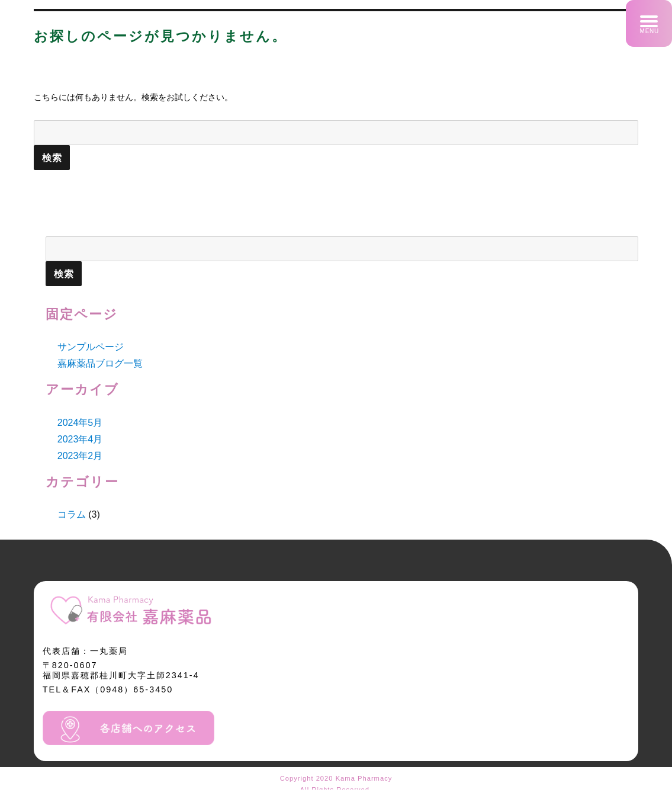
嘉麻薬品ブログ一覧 (100, 363)
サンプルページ (91, 347)
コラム (72, 514)
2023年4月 (80, 439)
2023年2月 (80, 456)
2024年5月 (80, 423)
